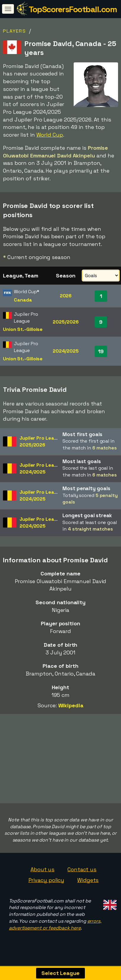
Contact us (82, 874)
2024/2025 (66, 351)
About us (42, 874)
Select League (60, 973)
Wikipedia (71, 705)
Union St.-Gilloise (23, 329)
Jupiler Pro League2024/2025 (41, 468)
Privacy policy (46, 885)
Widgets (88, 885)
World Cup (50, 135)
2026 (66, 296)
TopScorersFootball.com (73, 9)
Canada (23, 300)
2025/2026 (66, 322)
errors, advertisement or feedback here (55, 929)
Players (14, 31)
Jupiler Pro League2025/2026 (41, 441)
